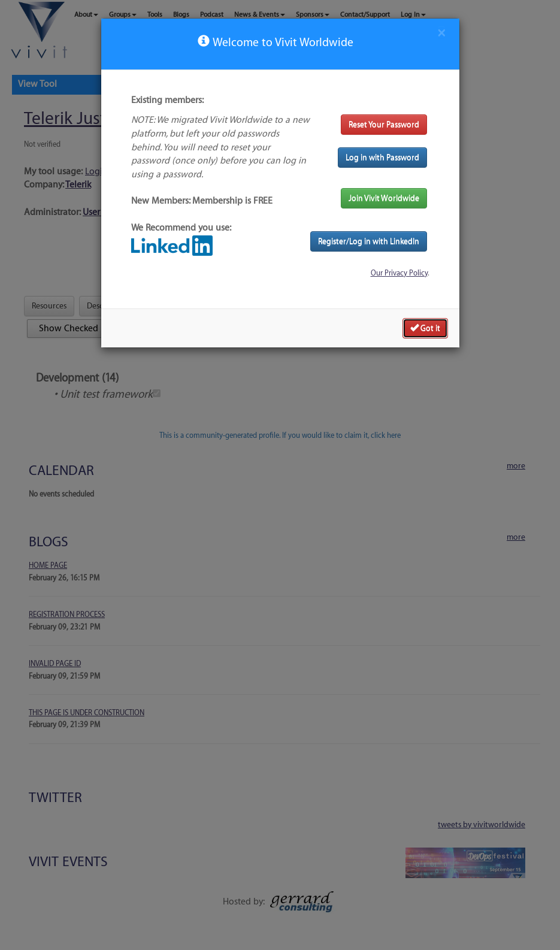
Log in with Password (382, 157)
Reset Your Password (384, 124)
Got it (425, 328)
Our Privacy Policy (399, 273)
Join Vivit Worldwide (384, 198)
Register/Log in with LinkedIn (369, 241)
